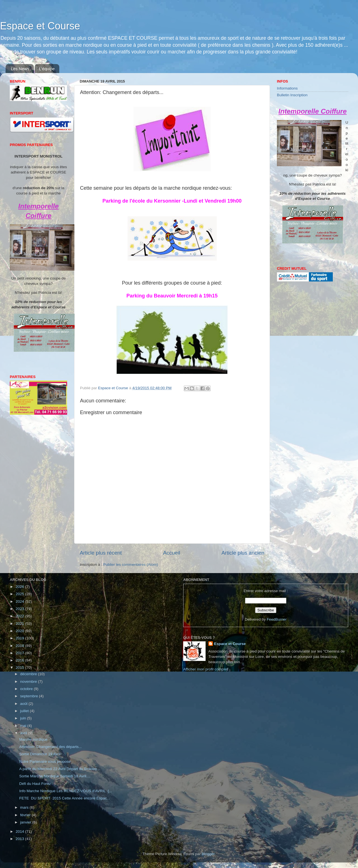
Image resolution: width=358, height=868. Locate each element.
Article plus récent (101, 553)
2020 (20, 631)
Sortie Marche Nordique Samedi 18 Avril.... (55, 776)
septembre (30, 696)
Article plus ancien (243, 553)
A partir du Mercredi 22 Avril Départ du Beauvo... (60, 769)
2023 (20, 609)
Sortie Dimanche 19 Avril (40, 754)
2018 (20, 646)
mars (25, 807)
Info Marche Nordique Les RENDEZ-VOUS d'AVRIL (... (66, 791)
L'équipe (47, 69)
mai (24, 726)
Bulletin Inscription (292, 95)
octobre (27, 689)
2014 (20, 831)
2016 (20, 660)
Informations (287, 88)
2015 (20, 668)
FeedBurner (277, 619)
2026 (20, 587)
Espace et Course (40, 26)
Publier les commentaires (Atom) (131, 565)
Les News (20, 69)
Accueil (172, 553)
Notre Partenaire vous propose (45, 762)
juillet (25, 711)
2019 (20, 638)
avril (24, 733)
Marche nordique (33, 739)
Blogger (208, 854)
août (24, 704)
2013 (20, 839)
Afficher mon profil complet (206, 669)
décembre (29, 674)
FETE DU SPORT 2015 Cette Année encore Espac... (65, 798)
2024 (20, 601)
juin (24, 718)
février (26, 815)
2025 (20, 594)
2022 (20, 616)
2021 (20, 624)
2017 (20, 653)
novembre (29, 682)
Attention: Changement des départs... (51, 747)
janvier (26, 822)
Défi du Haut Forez (35, 784)
